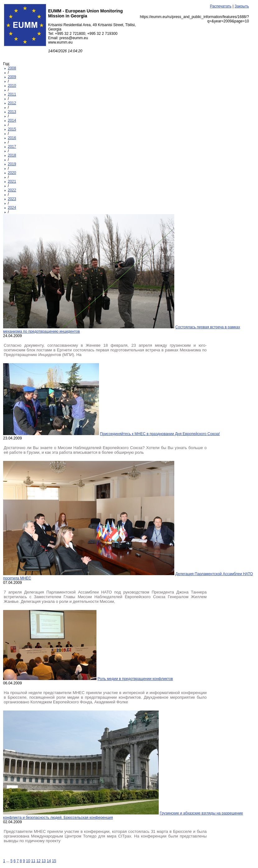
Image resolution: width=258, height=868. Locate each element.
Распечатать (221, 6)
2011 (12, 94)
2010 (12, 86)
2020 (12, 173)
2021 (12, 181)
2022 (12, 190)
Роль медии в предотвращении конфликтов (135, 679)
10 (28, 861)
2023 (12, 199)
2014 (12, 120)
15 (54, 861)
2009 (12, 77)
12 (38, 861)
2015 (12, 129)
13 (44, 861)
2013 (12, 112)
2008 (12, 68)
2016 (12, 138)
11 (33, 861)
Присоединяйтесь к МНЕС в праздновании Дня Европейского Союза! (160, 434)
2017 (12, 147)
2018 (12, 155)
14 (49, 861)
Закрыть (242, 6)
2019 (12, 164)
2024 (12, 208)
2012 (12, 103)
